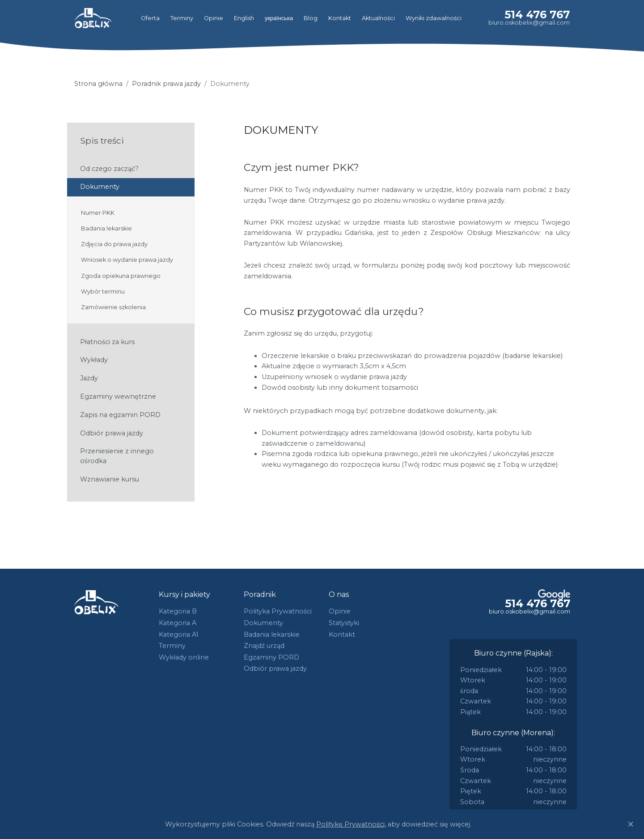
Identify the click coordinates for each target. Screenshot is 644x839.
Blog (311, 18)
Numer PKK (98, 213)
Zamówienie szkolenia (113, 307)
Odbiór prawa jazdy (112, 433)
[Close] (631, 824)
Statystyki (344, 623)
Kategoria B (178, 611)
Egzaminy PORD (271, 657)
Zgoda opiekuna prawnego (121, 276)
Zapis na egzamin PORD (120, 415)
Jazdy (89, 378)
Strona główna (98, 84)
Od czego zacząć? (109, 169)
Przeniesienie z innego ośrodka (117, 456)
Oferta (150, 18)
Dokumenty (100, 187)
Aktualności (378, 18)
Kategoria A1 (179, 635)
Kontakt (340, 18)
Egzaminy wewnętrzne (118, 396)
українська (279, 18)
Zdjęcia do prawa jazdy (114, 244)
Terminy (182, 18)
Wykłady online (184, 657)
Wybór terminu (103, 292)
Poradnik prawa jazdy (166, 84)
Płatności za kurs (107, 342)
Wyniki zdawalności (434, 18)
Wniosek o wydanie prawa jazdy (127, 260)
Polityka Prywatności (278, 611)
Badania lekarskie (106, 228)
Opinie (214, 18)
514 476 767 (537, 15)
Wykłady (94, 360)
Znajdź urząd (264, 646)
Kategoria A (178, 623)
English (244, 18)
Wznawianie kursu (110, 479)
